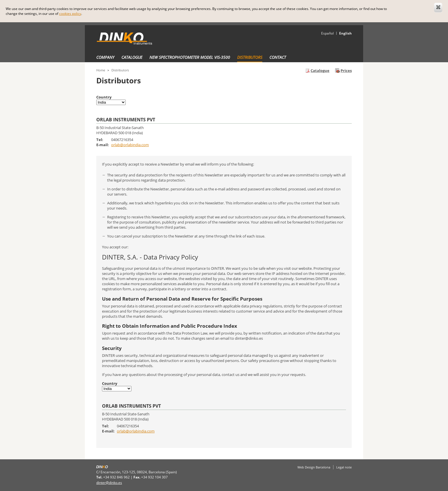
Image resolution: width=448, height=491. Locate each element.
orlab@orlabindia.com (130, 145)
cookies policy (70, 14)
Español (327, 33)
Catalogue (132, 57)
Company (105, 57)
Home (101, 70)
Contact (278, 57)
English (345, 33)
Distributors (250, 57)
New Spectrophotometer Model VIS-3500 (190, 57)
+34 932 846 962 (116, 477)
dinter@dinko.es (109, 483)
